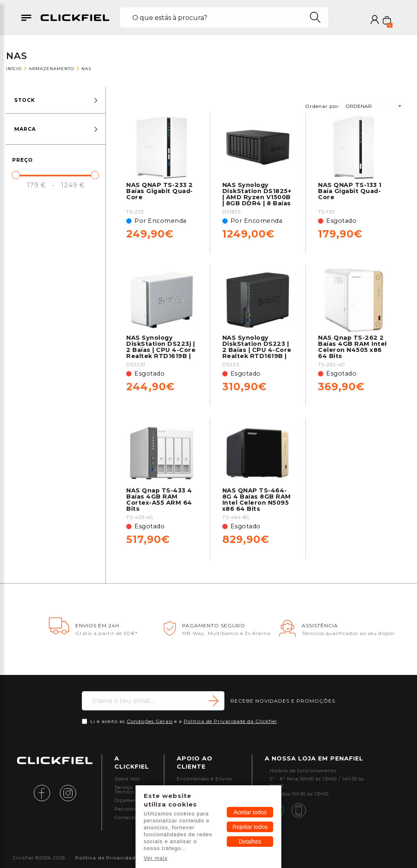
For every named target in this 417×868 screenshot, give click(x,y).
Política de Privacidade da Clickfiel (230, 721)
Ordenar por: (355, 106)
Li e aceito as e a (184, 721)
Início (14, 69)
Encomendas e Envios (204, 779)
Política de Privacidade (107, 858)
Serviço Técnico (124, 790)
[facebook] (46, 792)
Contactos (127, 818)
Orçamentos (129, 801)
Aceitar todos (250, 812)
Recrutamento (132, 809)
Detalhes (250, 842)
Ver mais (156, 858)
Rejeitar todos (250, 827)
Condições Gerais (150, 721)
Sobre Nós (127, 779)
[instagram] (68, 792)
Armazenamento (52, 69)
